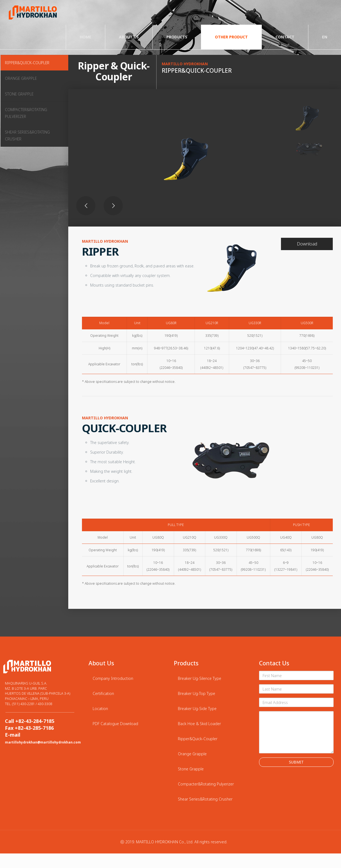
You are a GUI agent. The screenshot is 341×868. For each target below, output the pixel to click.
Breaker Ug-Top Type (197, 693)
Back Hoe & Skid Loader (199, 724)
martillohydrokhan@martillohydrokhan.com (43, 742)
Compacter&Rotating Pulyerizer (206, 784)
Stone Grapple (191, 769)
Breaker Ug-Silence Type (200, 678)
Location (100, 709)
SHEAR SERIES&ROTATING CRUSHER (27, 135)
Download (307, 244)
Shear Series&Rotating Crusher (205, 799)
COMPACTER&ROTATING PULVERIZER (26, 113)
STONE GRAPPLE (19, 94)
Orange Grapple (192, 754)
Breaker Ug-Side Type (197, 709)
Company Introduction (113, 678)
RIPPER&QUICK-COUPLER (27, 63)
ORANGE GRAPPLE (21, 78)
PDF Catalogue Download (115, 724)
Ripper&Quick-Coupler (198, 739)
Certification (103, 693)
